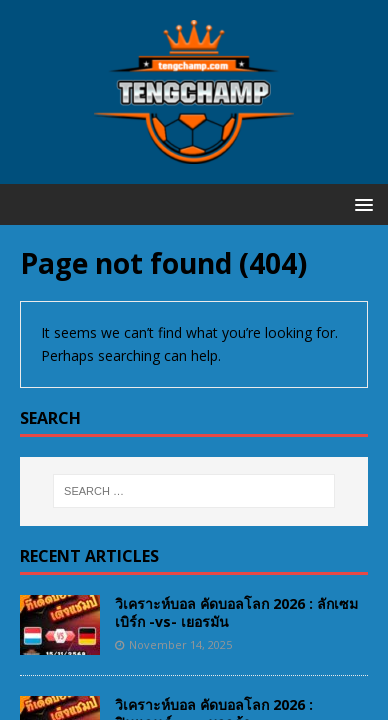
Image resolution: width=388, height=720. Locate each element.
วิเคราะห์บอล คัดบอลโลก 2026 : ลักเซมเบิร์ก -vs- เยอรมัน (236, 612)
